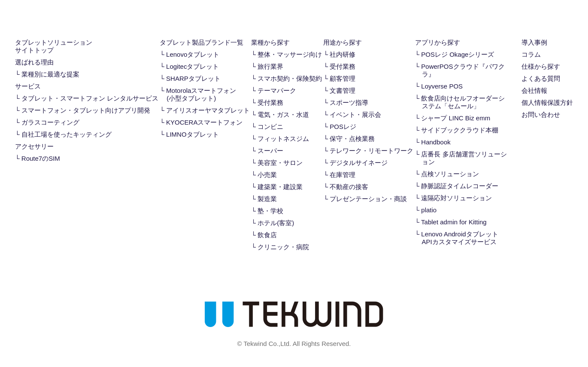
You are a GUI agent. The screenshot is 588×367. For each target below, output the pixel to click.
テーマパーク (277, 90)
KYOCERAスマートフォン (204, 122)
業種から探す (270, 42)
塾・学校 (270, 211)
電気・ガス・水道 (283, 115)
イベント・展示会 (355, 115)
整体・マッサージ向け (290, 54)
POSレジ (343, 127)
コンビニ (270, 127)
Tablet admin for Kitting (454, 222)
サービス (28, 86)
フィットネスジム (283, 139)
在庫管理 (342, 175)
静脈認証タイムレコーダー (460, 186)
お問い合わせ (541, 115)
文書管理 (342, 90)
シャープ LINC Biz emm (456, 118)
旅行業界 (270, 66)
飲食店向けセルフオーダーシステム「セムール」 (463, 102)
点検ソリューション (450, 174)
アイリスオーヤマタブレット (208, 110)
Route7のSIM (41, 158)
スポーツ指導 (349, 102)
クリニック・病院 (283, 247)
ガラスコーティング (50, 122)
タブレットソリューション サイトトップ (54, 46)
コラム (531, 54)
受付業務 (270, 102)
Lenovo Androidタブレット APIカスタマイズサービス (459, 238)
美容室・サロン (280, 163)
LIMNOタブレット (192, 134)
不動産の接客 (349, 187)
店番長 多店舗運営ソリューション (464, 158)
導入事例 (534, 42)
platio (429, 210)
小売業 (267, 175)
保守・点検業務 (352, 139)
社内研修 (342, 54)
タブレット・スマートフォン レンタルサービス (90, 98)
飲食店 (267, 235)
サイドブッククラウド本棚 (460, 130)
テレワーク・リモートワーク (371, 151)
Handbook (436, 142)
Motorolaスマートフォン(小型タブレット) (201, 94)
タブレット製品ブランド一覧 (202, 42)
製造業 (267, 199)
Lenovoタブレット (193, 54)
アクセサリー (34, 146)
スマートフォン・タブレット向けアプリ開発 (86, 110)
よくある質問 (541, 78)
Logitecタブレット (192, 66)
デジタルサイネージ (359, 163)
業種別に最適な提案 (50, 74)
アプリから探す (438, 42)
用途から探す (342, 42)
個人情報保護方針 (547, 102)
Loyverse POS (442, 86)
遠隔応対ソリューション (456, 198)
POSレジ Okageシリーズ (458, 54)
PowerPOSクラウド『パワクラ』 (463, 70)
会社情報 (534, 90)
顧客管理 (342, 78)
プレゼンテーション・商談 (368, 199)
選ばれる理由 (34, 62)
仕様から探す (541, 66)
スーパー (270, 151)
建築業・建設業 (280, 187)
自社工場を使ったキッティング (67, 134)
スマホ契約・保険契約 (290, 78)
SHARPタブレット (193, 78)
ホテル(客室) (276, 223)
